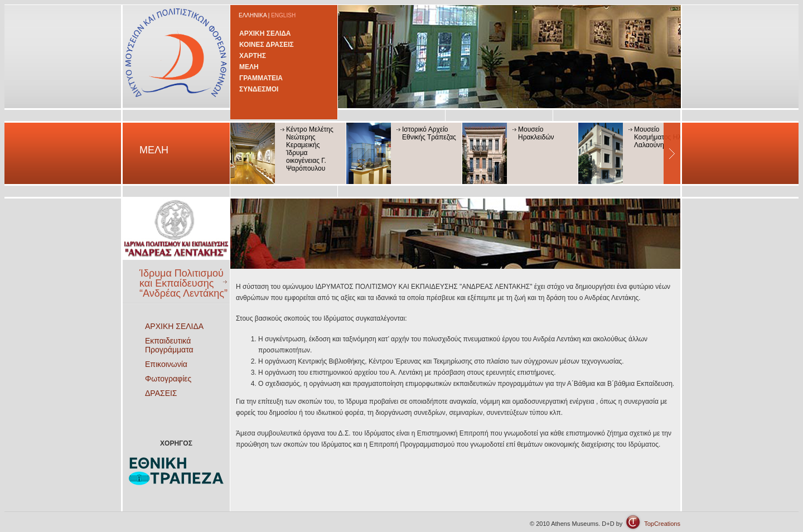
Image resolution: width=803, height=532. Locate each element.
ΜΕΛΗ (249, 67)
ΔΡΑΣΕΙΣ (161, 393)
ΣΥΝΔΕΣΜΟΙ (259, 89)
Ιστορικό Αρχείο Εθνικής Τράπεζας (429, 133)
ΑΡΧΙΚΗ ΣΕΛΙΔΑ (265, 33)
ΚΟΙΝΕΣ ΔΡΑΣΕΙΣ (267, 45)
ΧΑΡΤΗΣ (253, 56)
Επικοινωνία (166, 364)
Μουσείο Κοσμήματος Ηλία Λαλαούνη (660, 137)
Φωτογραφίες (168, 379)
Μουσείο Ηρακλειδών (536, 133)
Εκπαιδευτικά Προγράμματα (169, 345)
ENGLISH (283, 15)
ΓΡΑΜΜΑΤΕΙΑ (261, 78)
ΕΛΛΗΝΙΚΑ (253, 15)
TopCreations (662, 524)
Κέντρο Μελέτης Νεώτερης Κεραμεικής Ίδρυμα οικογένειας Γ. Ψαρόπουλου (310, 149)
